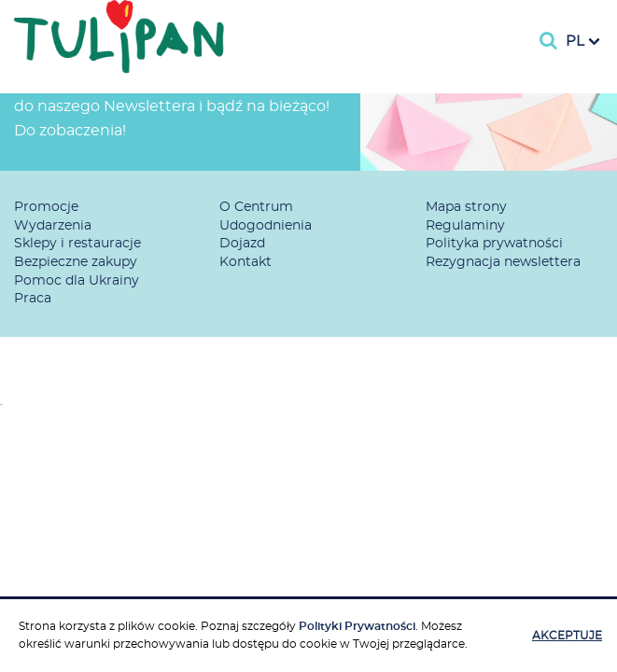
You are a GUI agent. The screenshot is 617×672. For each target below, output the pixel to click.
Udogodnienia (266, 226)
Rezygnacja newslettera (503, 262)
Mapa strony (466, 207)
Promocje (46, 207)
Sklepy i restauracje (77, 244)
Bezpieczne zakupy (76, 262)
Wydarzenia (53, 226)
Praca (33, 299)
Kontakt (245, 262)
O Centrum (256, 207)
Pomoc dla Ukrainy (77, 281)
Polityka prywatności (494, 244)
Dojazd (242, 244)
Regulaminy (465, 226)
